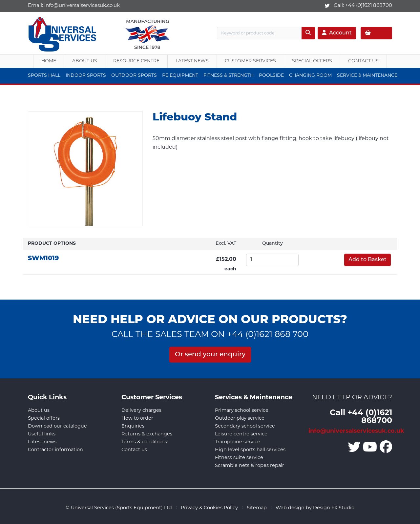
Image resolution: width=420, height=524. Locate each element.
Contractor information (55, 450)
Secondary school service (245, 426)
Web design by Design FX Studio (315, 508)
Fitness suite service (239, 458)
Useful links (42, 434)
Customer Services (250, 61)
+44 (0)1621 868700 (369, 6)
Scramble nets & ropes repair (250, 466)
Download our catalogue (57, 426)
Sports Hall (44, 76)
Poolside (271, 76)
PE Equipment (180, 76)
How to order (137, 419)
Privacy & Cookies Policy (209, 508)
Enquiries (133, 426)
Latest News (192, 61)
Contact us (134, 450)
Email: (74, 6)
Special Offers (312, 61)
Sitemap (257, 508)
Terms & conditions (144, 442)
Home (49, 61)
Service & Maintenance (367, 76)
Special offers (44, 419)
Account (337, 33)
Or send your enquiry (210, 355)
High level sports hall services (250, 450)
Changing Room (310, 76)
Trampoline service (238, 442)
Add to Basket (367, 260)
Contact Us (363, 61)
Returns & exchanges (147, 434)
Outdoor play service (240, 419)
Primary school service (242, 411)
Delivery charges (141, 411)
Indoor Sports (86, 76)
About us (85, 61)
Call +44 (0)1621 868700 (361, 417)
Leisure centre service (241, 434)
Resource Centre (136, 61)
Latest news (42, 442)
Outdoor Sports (134, 76)
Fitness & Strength (229, 76)
